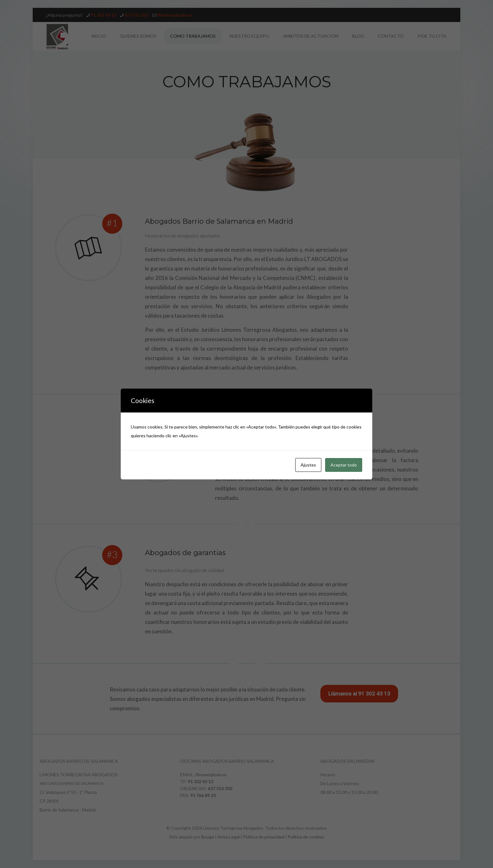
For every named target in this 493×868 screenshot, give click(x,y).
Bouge (208, 837)
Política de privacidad (264, 837)
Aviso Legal (229, 837)
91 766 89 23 (203, 795)
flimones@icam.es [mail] (175, 15)
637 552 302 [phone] (137, 15)
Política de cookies (306, 837)
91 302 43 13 (200, 781)
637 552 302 (220, 788)
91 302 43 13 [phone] (104, 15)
